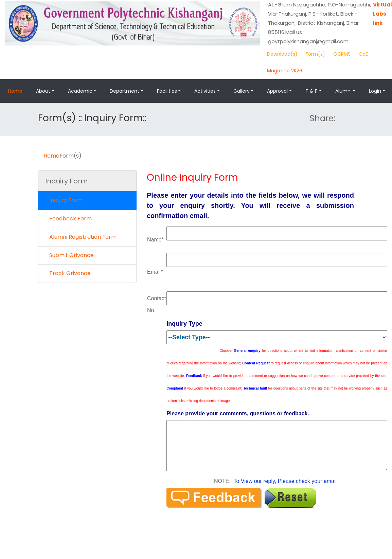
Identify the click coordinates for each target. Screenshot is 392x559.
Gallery (242, 91)
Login (375, 91)
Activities (205, 91)
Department (124, 91)
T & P (311, 91)
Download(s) (282, 54)
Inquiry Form (64, 200)
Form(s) (315, 54)
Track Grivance (68, 273)
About (43, 91)
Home (15, 91)
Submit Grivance (69, 255)
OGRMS (342, 54)
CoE (363, 54)
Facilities (167, 91)
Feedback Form (68, 219)
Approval (277, 91)
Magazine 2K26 (285, 71)
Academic (80, 91)
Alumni (343, 91)
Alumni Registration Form (81, 237)
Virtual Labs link (382, 14)
